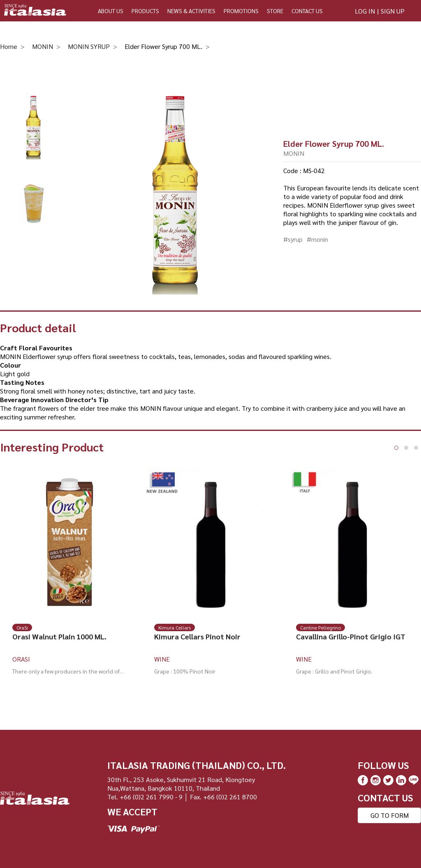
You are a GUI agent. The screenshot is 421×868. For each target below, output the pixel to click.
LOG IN (365, 11)
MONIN (43, 46)
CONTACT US (307, 11)
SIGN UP (393, 11)
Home (9, 46)
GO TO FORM (390, 815)
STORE (275, 11)
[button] (396, 448)
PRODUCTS (145, 11)
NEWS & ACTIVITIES (191, 11)
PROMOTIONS (241, 11)
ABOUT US (111, 11)
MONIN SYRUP (89, 46)
